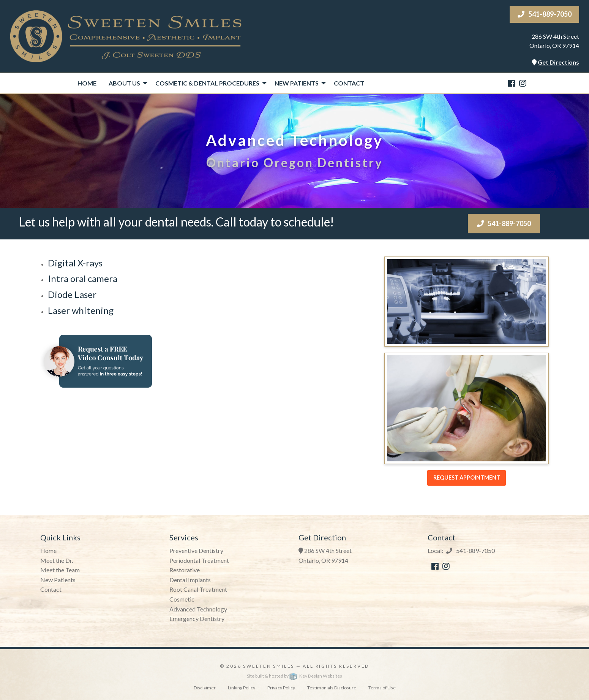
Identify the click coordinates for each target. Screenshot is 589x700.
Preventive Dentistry (196, 550)
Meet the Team (60, 570)
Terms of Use (382, 688)
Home (87, 83)
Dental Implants (190, 580)
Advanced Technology (198, 609)
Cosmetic (182, 599)
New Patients (58, 580)
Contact (349, 83)
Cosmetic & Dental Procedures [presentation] (207, 83)
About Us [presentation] (124, 83)
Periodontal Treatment (199, 560)
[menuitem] (87, 83)
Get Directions (558, 62)
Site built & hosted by (294, 676)
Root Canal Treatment (198, 589)
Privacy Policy (281, 688)
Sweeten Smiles (269, 666)
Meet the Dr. (57, 560)
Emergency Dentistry (197, 618)
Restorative (185, 570)
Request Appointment (467, 477)
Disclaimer (205, 688)
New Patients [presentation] (297, 83)
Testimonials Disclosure (332, 688)
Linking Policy (242, 688)
